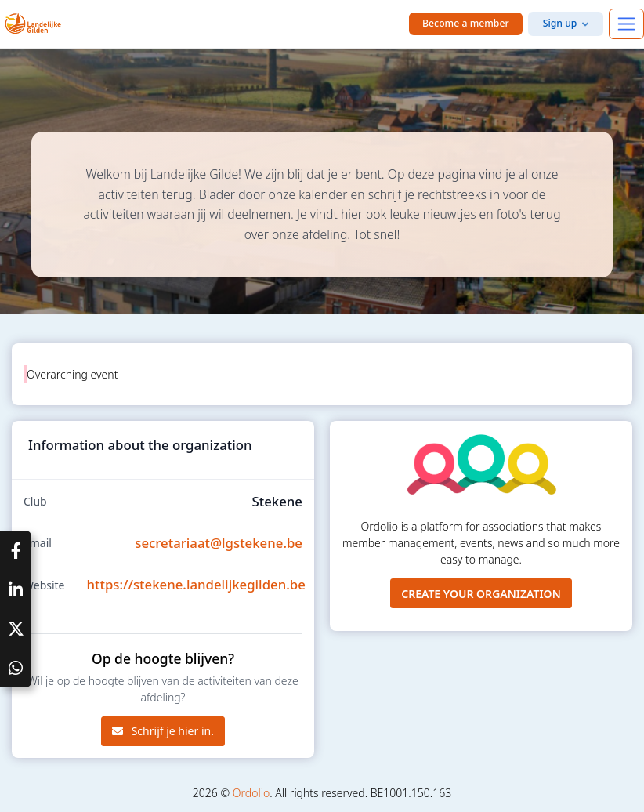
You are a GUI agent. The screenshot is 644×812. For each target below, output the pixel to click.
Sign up (560, 23)
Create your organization (481, 594)
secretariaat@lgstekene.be (219, 543)
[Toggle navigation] (626, 24)
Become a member (466, 23)
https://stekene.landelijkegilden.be (196, 584)
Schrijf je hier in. (163, 731)
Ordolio (251, 793)
